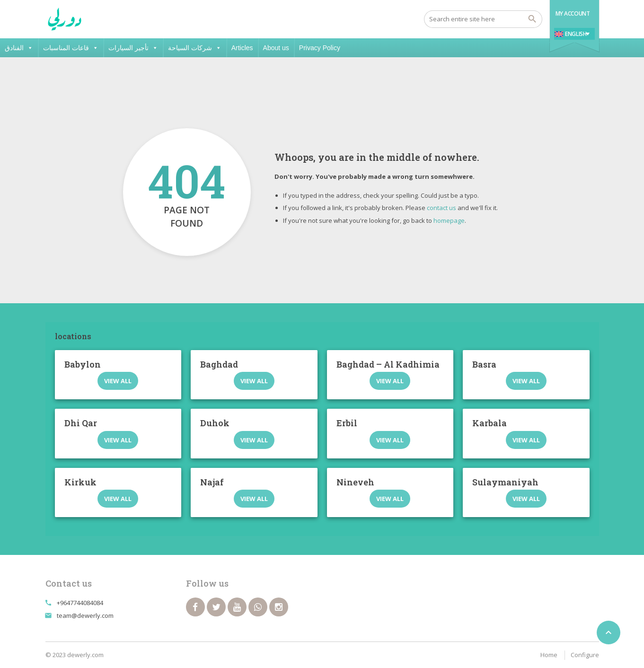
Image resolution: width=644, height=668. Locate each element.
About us (276, 48)
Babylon (83, 364)
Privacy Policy (320, 48)
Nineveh (355, 482)
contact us (441, 208)
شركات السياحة (195, 48)
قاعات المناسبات (71, 48)
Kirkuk (80, 482)
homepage (449, 220)
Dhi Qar (81, 423)
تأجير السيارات (133, 48)
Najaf (212, 482)
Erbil (347, 423)
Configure (585, 655)
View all (118, 381)
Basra (484, 364)
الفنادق (19, 48)
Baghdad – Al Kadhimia (388, 364)
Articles (242, 48)
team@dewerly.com (85, 615)
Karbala (490, 423)
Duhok (215, 423)
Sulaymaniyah (505, 482)
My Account (573, 13)
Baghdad (219, 364)
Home (549, 655)
